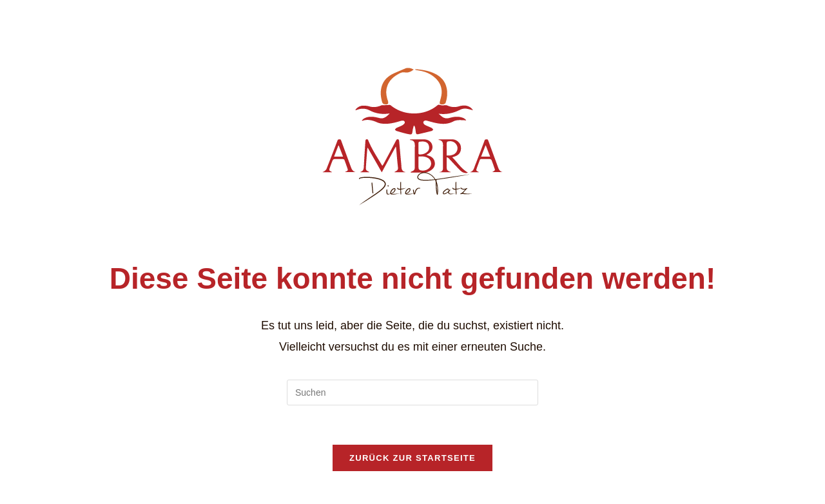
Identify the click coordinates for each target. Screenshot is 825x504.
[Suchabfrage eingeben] (412, 393)
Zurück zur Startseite (412, 458)
